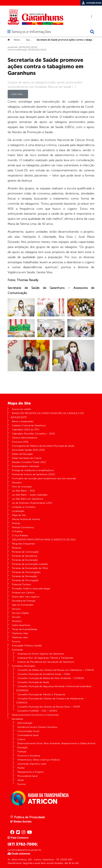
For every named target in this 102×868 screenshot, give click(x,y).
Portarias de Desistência (24, 556)
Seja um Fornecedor (23, 605)
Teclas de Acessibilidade (25, 629)
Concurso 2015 (20, 442)
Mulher (21, 768)
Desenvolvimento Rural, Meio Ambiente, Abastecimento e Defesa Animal (56, 743)
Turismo (16, 642)
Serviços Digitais (20, 613)
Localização (18, 511)
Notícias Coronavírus (23, 527)
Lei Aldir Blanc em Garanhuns (28, 499)
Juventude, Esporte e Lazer (32, 764)
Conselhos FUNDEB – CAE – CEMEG (37, 711)
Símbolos (17, 621)
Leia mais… (18, 94)
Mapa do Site (19, 515)
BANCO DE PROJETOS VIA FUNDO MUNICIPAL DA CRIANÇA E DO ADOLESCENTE (47, 415)
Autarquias (17, 650)
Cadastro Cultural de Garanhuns (29, 426)
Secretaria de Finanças (24, 601)
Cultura (21, 739)
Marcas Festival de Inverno (26, 519)
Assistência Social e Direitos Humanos (37, 727)
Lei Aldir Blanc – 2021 (23, 491)
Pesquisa (16, 548)
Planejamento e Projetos (30, 772)
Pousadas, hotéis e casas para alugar (31, 589)
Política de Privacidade (28, 817)
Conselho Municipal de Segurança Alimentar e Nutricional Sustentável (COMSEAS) (54, 688)
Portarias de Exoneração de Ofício (30, 568)
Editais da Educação (22, 454)
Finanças (22, 752)
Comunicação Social (28, 731)
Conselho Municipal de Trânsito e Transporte (41, 695)
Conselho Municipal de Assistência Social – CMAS (44, 674)
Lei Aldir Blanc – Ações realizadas (30, 495)
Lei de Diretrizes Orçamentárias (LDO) (32, 503)
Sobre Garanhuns (21, 625)
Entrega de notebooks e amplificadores (33, 470)
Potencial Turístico (22, 584)
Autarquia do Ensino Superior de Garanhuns (41, 654)
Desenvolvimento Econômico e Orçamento (35, 715)
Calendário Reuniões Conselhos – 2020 (33, 434)
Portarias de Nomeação (24, 576)
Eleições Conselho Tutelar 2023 (29, 462)
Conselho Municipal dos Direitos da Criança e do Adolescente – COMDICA (51, 701)
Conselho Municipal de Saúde (33, 682)
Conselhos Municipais (23, 666)
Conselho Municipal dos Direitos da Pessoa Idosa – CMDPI (49, 707)
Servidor (16, 617)
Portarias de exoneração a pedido (30, 564)
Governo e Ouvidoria (29, 756)
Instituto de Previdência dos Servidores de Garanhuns (46, 662)
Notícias (18, 40)
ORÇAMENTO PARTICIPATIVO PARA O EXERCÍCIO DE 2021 (44, 540)
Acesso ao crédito (22, 409)
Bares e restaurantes (23, 421)
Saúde (29, 40)
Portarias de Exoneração (25, 560)
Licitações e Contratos (24, 507)
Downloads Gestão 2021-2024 (28, 450)
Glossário (17, 483)
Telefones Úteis (20, 633)
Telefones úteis (20, 637)
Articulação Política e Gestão (27, 646)
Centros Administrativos (25, 438)
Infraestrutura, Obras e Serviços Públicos (39, 760)
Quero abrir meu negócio (26, 597)
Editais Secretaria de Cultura (27, 458)
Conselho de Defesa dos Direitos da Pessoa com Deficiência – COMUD (56, 670)
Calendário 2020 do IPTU (26, 430)
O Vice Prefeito (20, 536)
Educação (23, 748)
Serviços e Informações (31, 32)
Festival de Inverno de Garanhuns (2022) (33, 474)
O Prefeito (17, 531)
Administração (25, 723)
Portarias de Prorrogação (25, 580)
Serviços (16, 609)
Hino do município (22, 487)
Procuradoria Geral (27, 776)
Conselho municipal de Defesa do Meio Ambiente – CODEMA (51, 678)
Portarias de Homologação (26, 572)
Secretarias (17, 719)
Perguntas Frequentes (23, 544)
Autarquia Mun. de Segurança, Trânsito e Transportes (45, 658)
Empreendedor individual (25, 466)
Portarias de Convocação (25, 552)
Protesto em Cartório (23, 593)
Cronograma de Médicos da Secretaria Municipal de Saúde (43, 446)
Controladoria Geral (28, 735)
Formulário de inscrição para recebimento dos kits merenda (44, 478)
